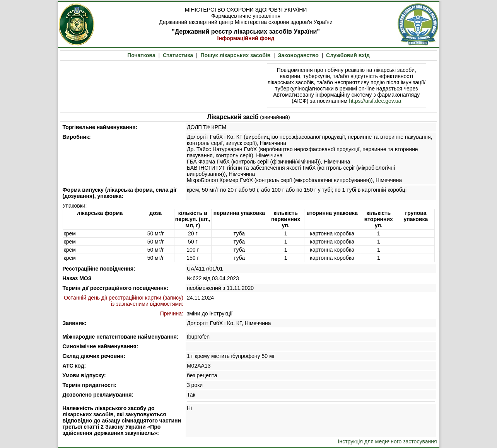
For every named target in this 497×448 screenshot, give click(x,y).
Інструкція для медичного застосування (388, 441)
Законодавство (298, 55)
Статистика (178, 55)
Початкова (141, 55)
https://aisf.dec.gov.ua (375, 101)
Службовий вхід (348, 55)
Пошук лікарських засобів (235, 55)
